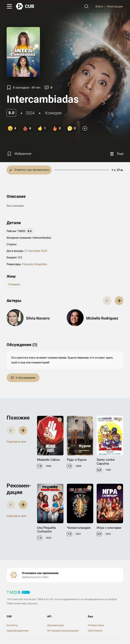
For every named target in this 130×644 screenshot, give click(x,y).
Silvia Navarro (38, 318)
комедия (53, 113)
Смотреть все (16, 442)
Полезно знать (96, 625)
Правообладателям (18, 631)
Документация (56, 625)
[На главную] (25, 6)
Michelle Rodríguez (102, 318)
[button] (119, 301)
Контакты (12, 625)
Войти (99, 6)
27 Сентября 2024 (36, 251)
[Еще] (116, 154)
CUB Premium (95, 631)
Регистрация (115, 6)
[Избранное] (19, 154)
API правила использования (63, 631)
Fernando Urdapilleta (35, 264)
